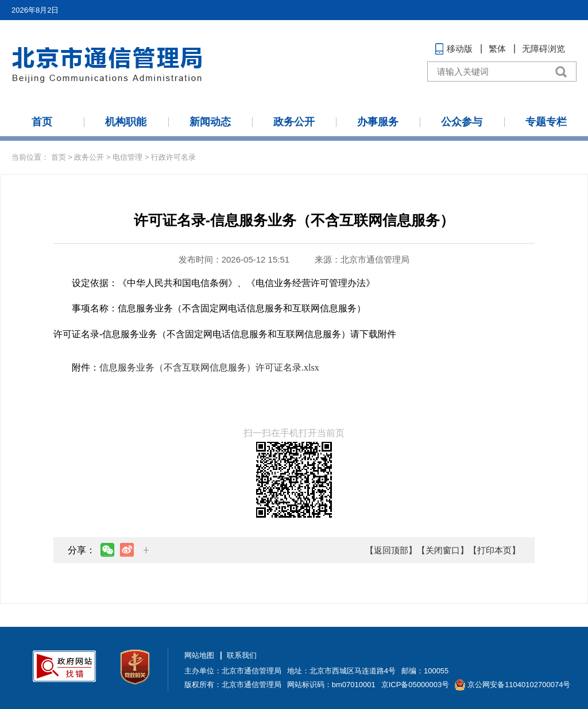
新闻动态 (210, 122)
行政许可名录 (173, 157)
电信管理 (127, 157)
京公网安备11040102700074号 (519, 685)
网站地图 (199, 655)
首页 (42, 122)
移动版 (460, 49)
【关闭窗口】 (443, 550)
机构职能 (126, 122)
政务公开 (294, 122)
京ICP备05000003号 (415, 685)
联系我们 (242, 655)
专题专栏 (546, 122)
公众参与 (462, 122)
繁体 (497, 49)
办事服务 (378, 122)
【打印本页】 (494, 550)
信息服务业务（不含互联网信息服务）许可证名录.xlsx (209, 367)
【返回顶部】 (391, 550)
